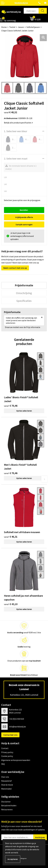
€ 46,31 (11, 537)
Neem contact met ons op (15, 268)
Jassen (21, 27)
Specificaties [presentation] (24, 301)
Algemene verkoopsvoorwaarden (16, 760)
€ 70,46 (11, 406)
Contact (5, 748)
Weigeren (24, 858)
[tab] (24, 285)
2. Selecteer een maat (16, 159)
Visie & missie (7, 785)
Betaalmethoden (9, 805)
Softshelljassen (33, 27)
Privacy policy (7, 752)
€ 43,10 (11, 604)
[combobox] (31, 11)
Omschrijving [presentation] (24, 293)
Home (4, 27)
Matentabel (6, 789)
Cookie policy (7, 756)
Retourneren (7, 809)
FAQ (3, 764)
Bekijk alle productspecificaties (18, 123)
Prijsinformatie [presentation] (24, 285)
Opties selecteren (24, 411)
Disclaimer (6, 802)
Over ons (5, 777)
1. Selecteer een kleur (16, 131)
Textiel (12, 27)
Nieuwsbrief (7, 781)
